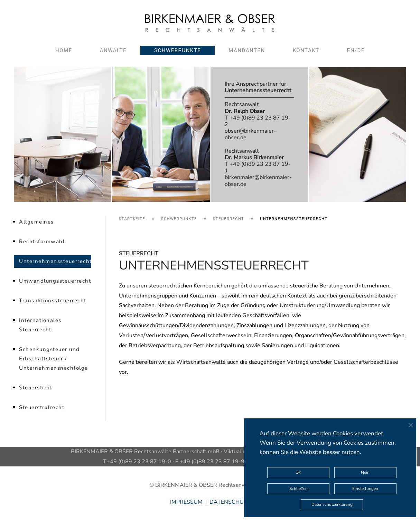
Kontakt (306, 50)
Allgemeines (36, 222)
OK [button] (298, 472)
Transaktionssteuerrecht (53, 301)
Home (64, 50)
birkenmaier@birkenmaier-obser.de (258, 181)
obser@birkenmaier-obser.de (250, 134)
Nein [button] (365, 472)
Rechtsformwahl (42, 241)
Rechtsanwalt (245, 108)
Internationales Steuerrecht (40, 325)
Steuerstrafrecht (42, 407)
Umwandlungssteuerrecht (55, 281)
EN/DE (356, 50)
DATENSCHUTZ (230, 502)
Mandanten (247, 50)
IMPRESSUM (186, 502)
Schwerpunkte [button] (178, 50)
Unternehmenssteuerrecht (55, 261)
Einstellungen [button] (365, 489)
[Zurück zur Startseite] (210, 23)
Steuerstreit (35, 388)
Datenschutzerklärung (332, 504)
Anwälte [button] (113, 50)
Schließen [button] (298, 489)
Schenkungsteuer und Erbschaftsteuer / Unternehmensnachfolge (54, 359)
